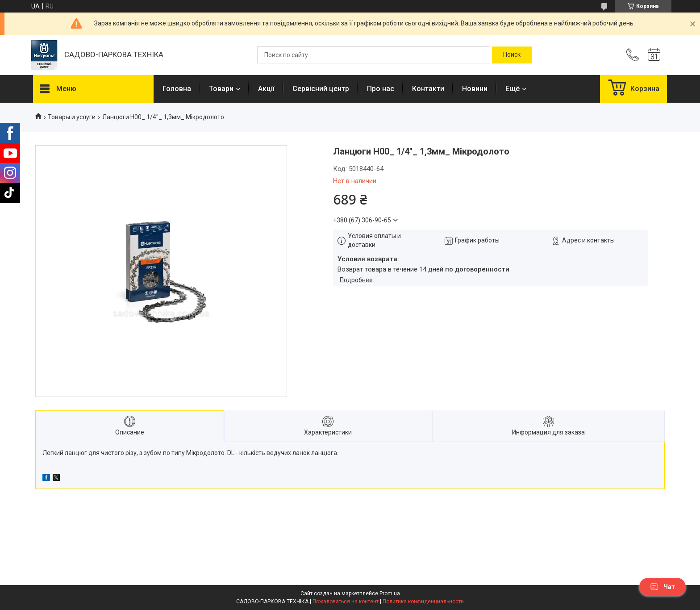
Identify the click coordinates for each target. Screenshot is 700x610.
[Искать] (512, 55)
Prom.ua (390, 593)
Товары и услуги (72, 117)
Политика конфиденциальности (423, 602)
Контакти (428, 89)
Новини (475, 89)
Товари (221, 89)
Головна (177, 89)
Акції (266, 89)
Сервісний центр (321, 89)
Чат (662, 587)
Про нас (381, 89)
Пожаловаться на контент (346, 602)
